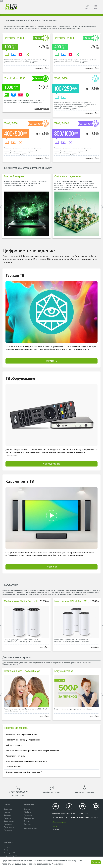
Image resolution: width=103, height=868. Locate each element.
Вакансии (7, 815)
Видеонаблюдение (10, 856)
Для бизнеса (8, 842)
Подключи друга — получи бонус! (22, 671)
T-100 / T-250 (61, 78)
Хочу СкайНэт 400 (64, 38)
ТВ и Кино (27, 812)
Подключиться (29, 818)
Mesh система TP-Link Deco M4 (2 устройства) (29, 601)
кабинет (88, 7)
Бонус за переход (64, 671)
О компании (8, 809)
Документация (9, 821)
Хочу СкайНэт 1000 (15, 78)
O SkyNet (7, 804)
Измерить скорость (59, 822)
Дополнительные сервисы (17, 657)
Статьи (55, 826)
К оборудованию (51, 464)
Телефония (28, 815)
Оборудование (10, 585)
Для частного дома (31, 828)
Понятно (96, 862)
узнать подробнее (42, 68)
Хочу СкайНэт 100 (14, 38)
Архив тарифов (9, 827)
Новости (7, 812)
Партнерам (8, 824)
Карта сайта (8, 830)
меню (96, 7)
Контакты (7, 818)
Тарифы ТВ (51, 361)
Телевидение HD (10, 853)
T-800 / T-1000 (62, 123)
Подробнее (51, 567)
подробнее (44, 647)
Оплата (27, 821)
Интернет (27, 809)
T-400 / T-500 (11, 123)
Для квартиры (29, 804)
